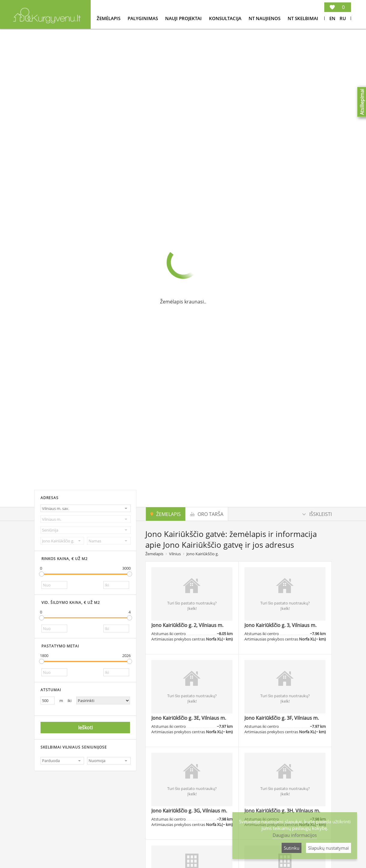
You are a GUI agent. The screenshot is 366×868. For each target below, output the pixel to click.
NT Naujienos (265, 18)
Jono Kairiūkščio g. (203, 554)
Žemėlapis (109, 18)
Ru (343, 18)
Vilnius (175, 554)
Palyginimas (143, 18)
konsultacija (226, 18)
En (332, 18)
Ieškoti (85, 728)
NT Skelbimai (303, 18)
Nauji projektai (184, 18)
